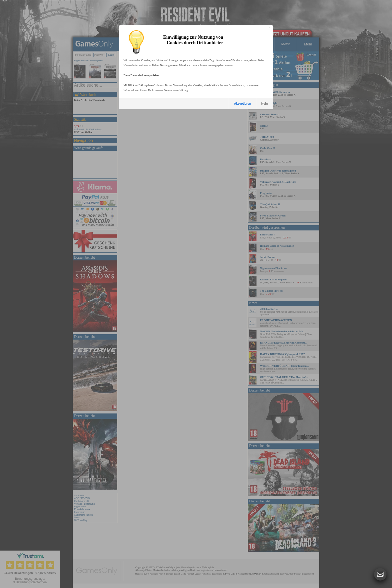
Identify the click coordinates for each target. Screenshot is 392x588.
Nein (264, 104)
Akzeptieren (242, 104)
